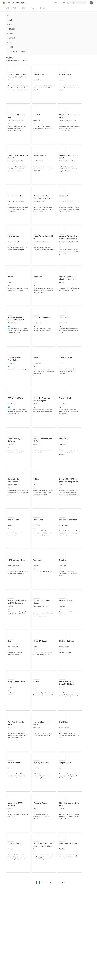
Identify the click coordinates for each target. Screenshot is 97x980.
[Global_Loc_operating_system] (8, 38)
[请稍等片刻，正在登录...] (91, 3)
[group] (9, 83)
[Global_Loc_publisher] (8, 42)
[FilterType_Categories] (8, 20)
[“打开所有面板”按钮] (6, 8)
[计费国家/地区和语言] (79, 3)
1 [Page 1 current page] (38, 882)
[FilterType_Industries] (8, 24)
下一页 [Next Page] (61, 882)
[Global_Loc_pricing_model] (8, 29)
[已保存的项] (64, 3)
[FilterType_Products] (8, 15)
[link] (18, 84)
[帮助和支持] (60, 3)
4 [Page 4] (51, 882)
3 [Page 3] (47, 882)
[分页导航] (52, 884)
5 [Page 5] (55, 882)
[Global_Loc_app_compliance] (8, 47)
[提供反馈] (56, 3)
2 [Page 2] (42, 882)
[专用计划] (68, 3)
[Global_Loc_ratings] (8, 33)
